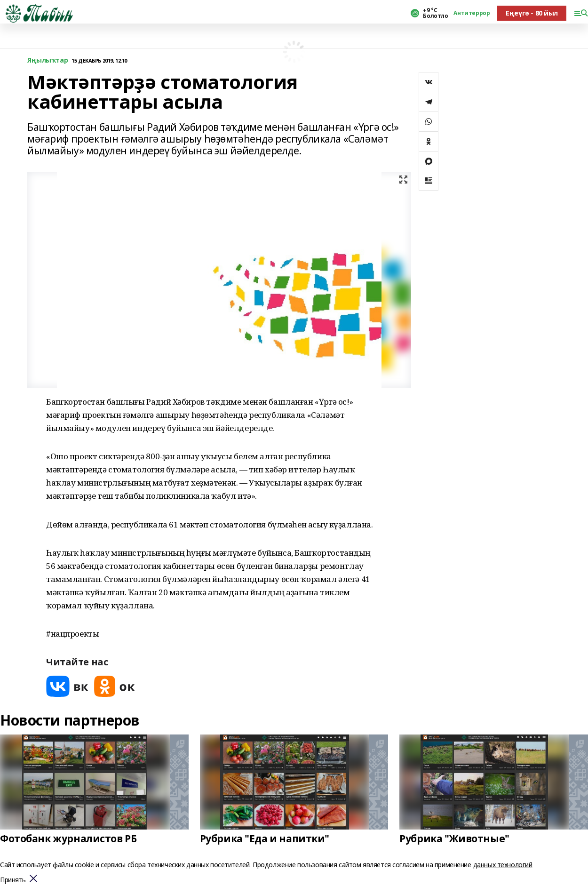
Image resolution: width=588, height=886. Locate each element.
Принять (13, 880)
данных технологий (503, 865)
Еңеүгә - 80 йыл (532, 13)
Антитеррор (472, 13)
